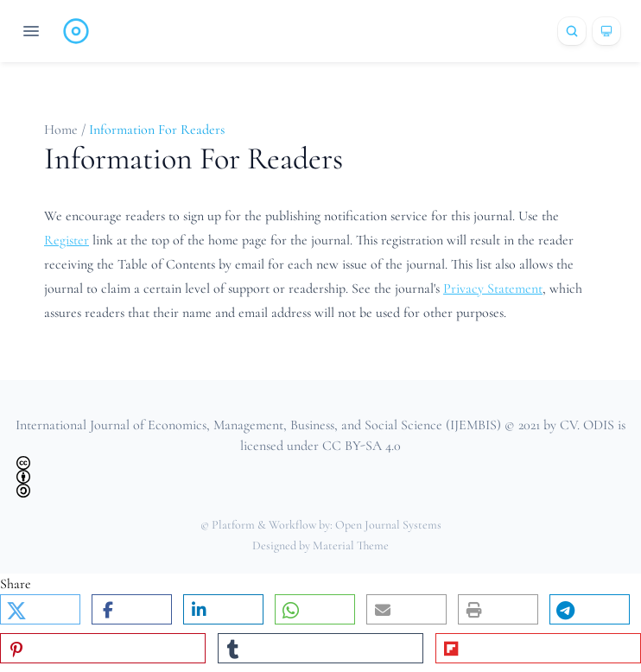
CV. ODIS (587, 425)
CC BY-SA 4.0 (362, 446)
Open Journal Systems (388, 525)
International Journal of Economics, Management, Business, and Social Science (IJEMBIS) (258, 425)
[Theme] (606, 31)
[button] (40, 609)
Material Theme (351, 545)
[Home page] (76, 31)
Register (67, 240)
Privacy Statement (493, 288)
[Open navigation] (31, 31)
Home (63, 130)
